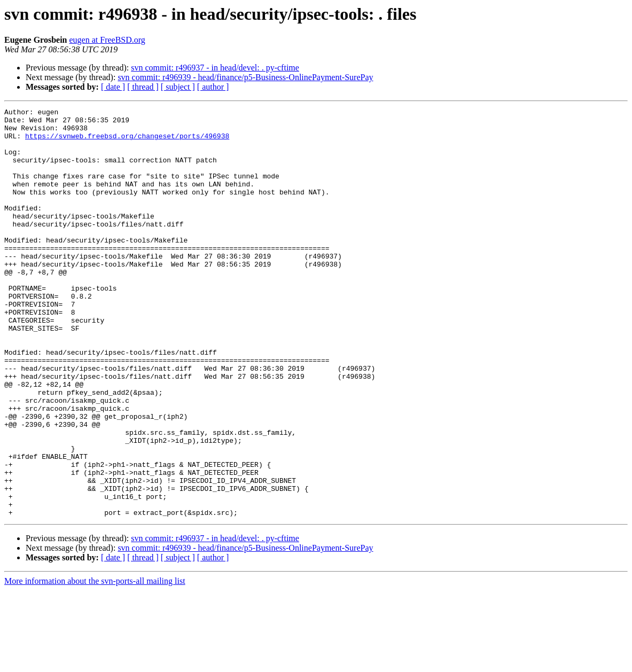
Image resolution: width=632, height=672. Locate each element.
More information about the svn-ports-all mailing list (95, 663)
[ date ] (113, 87)
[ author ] (213, 87)
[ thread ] (143, 87)
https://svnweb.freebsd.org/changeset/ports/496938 (127, 142)
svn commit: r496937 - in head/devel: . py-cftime (215, 68)
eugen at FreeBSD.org (107, 40)
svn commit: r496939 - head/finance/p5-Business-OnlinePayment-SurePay (245, 77)
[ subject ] (178, 87)
